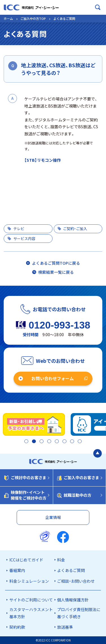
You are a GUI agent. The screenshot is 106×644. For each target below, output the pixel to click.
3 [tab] (40, 442)
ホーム (8, 18)
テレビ (19, 229)
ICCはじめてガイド (26, 560)
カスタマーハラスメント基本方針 (31, 613)
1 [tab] (24, 442)
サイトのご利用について (31, 600)
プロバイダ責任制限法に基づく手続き (79, 613)
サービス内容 (24, 238)
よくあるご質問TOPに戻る (56, 263)
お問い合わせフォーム (53, 378)
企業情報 (53, 517)
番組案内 (17, 571)
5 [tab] (56, 442)
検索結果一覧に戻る (56, 272)
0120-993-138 (59, 325)
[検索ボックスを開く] (98, 7)
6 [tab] (65, 442)
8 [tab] (81, 442)
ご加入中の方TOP (33, 18)
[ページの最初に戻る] (98, 454)
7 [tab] (73, 442)
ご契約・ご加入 (75, 229)
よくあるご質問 (71, 571)
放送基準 (65, 627)
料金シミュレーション (29, 581)
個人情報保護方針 (73, 600)
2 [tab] (32, 442)
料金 (61, 560)
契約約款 (17, 627)
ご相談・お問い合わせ (76, 581)
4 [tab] (48, 442)
